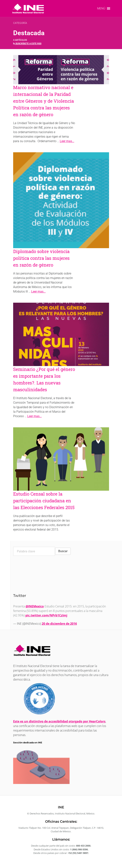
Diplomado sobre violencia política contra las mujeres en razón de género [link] (41, 258)
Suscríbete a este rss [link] (27, 44)
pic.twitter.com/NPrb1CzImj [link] (46, 615)
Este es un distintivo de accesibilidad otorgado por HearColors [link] (59, 721)
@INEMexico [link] (35, 606)
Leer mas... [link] (67, 141)
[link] (28, 8)
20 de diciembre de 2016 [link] (59, 624)
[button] (101, 8)
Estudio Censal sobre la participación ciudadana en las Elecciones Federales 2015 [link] (44, 501)
